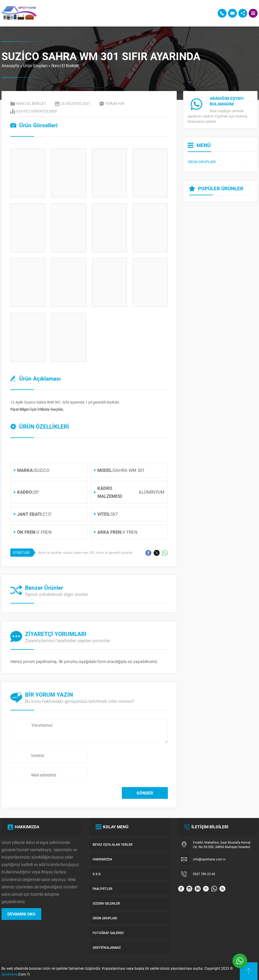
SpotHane (9, 974)
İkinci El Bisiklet (65, 66)
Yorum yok (115, 103)
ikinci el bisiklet (50, 552)
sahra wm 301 (84, 552)
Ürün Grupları (35, 66)
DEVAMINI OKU (21, 914)
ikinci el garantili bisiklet (114, 552)
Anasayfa (10, 66)
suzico (68, 552)
